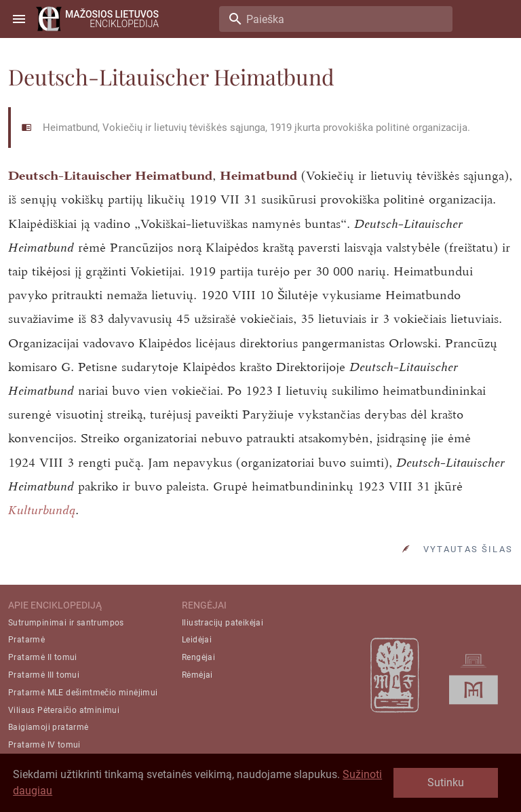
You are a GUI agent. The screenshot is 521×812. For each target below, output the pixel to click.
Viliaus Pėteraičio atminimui (64, 710)
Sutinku (446, 782)
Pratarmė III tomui (44, 675)
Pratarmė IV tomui (44, 745)
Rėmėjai (197, 675)
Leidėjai (197, 640)
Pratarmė (26, 640)
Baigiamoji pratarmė (49, 727)
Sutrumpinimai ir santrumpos (66, 623)
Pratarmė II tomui (43, 657)
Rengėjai (198, 657)
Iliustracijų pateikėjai (223, 623)
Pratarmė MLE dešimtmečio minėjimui (83, 693)
